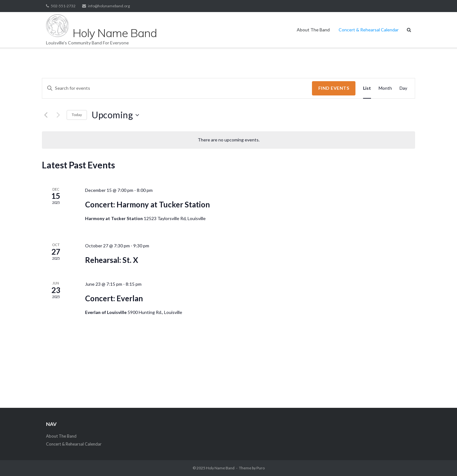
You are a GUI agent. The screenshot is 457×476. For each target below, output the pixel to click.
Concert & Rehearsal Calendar (369, 30)
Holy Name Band (220, 468)
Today (77, 115)
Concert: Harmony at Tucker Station (147, 204)
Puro (261, 468)
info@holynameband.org (109, 6)
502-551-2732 (63, 6)
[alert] (228, 140)
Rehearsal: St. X (112, 260)
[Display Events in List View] (367, 88)
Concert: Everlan (114, 298)
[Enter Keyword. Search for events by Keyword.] (177, 88)
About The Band (313, 30)
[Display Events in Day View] (403, 88)
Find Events (334, 88)
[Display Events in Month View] (385, 88)
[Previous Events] (46, 115)
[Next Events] (58, 115)
